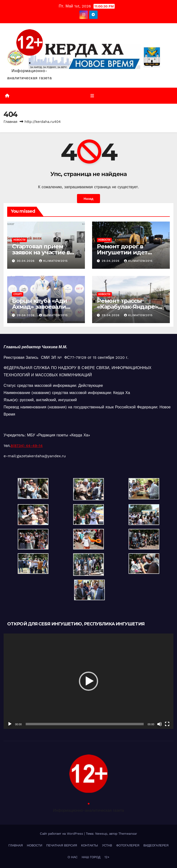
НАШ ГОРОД (91, 857)
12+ (107, 857)
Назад (88, 199)
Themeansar (128, 834)
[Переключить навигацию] (92, 96)
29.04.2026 (111, 261)
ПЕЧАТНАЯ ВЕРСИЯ (62, 845)
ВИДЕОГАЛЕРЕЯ (156, 845)
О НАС (73, 857)
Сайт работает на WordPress (62, 834)
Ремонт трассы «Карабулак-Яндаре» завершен (127, 307)
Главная (10, 122)
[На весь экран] (167, 724)
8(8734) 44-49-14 (27, 446)
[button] (88, 681)
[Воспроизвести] (10, 724)
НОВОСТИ (19, 240)
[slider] (85, 724)
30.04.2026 (26, 261)
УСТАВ (107, 845)
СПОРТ (18, 294)
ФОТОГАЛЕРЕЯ (128, 845)
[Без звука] (159, 724)
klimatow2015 (53, 261)
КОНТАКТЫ (89, 845)
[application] (88, 681)
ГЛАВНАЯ (16, 845)
